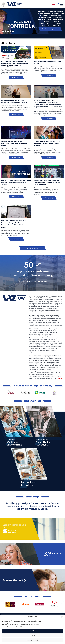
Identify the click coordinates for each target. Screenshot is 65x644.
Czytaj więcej (16, 78)
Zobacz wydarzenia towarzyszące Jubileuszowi (32, 281)
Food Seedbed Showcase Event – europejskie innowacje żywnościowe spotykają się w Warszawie (15, 64)
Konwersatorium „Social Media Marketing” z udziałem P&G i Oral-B (14, 101)
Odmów (32, 635)
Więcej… (59, 378)
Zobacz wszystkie (32, 248)
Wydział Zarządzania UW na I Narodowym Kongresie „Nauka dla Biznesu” (14, 143)
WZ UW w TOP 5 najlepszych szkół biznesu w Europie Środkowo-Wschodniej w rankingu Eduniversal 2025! (14, 224)
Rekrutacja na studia (53, 554)
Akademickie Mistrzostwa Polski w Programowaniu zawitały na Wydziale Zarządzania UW (48, 182)
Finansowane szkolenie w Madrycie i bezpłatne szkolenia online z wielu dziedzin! (47, 143)
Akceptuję (32, 631)
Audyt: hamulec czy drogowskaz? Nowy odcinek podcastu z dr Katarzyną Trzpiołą (16, 182)
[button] (62, 617)
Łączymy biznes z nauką (14, 525)
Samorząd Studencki (14, 580)
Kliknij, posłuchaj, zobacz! (50, 29)
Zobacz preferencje (32, 640)
